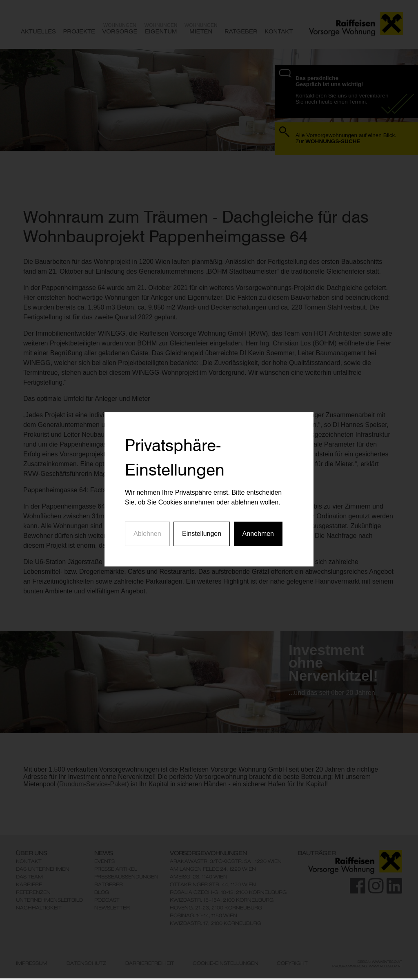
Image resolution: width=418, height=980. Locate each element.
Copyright (292, 963)
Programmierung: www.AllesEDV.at (367, 966)
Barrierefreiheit (150, 963)
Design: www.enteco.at (380, 962)
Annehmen (258, 514)
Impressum (32, 963)
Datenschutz (86, 963)
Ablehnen (147, 514)
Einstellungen (202, 514)
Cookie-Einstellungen (226, 963)
